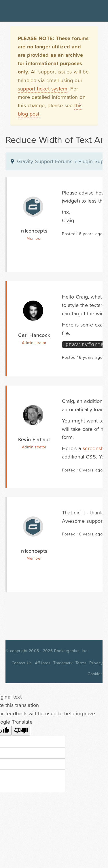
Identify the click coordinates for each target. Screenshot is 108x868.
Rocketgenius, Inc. (71, 651)
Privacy (96, 663)
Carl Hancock (34, 335)
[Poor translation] (21, 731)
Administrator (34, 343)
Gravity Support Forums (45, 161)
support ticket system (43, 89)
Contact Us (22, 663)
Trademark (63, 663)
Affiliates (43, 663)
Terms (81, 663)
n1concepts (34, 231)
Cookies (95, 674)
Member (34, 238)
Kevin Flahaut (34, 439)
